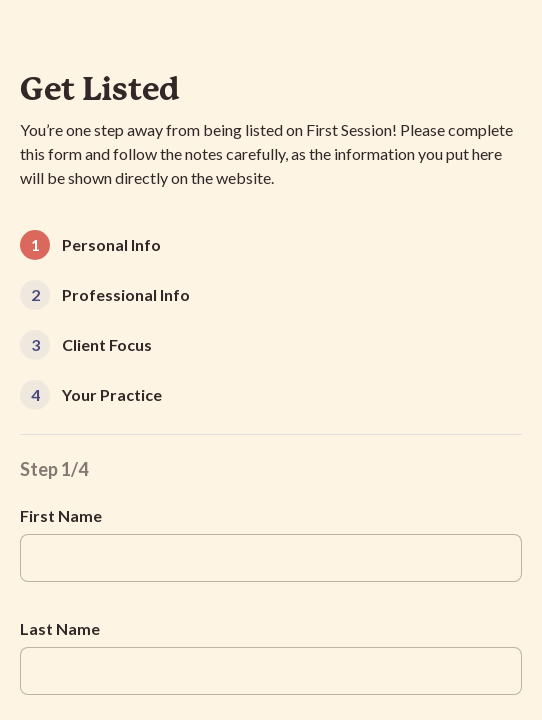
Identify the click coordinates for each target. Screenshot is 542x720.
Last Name (60, 628)
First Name (61, 515)
